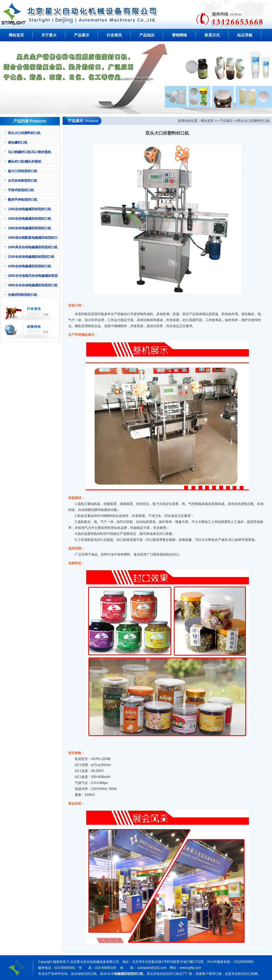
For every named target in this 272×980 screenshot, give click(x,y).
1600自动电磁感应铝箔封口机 (30, 219)
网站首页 (16, 35)
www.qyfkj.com (190, 968)
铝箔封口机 (246, 974)
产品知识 (147, 35)
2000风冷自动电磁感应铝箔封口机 (33, 247)
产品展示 (82, 35)
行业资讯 (114, 35)
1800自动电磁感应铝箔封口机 (30, 228)
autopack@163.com (152, 968)
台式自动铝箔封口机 (23, 181)
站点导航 (245, 35)
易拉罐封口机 (18, 142)
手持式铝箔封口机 (21, 190)
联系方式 (212, 35)
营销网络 (180, 35)
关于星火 (49, 35)
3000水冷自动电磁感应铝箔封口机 (33, 285)
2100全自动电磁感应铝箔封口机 (31, 257)
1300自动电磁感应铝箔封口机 (30, 209)
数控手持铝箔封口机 (23, 200)
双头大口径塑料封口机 (24, 133)
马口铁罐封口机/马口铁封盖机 (30, 152)
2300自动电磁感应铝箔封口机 (30, 266)
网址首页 (207, 121)
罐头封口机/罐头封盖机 (25, 162)
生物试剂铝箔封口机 (23, 295)
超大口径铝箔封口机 (23, 171)
